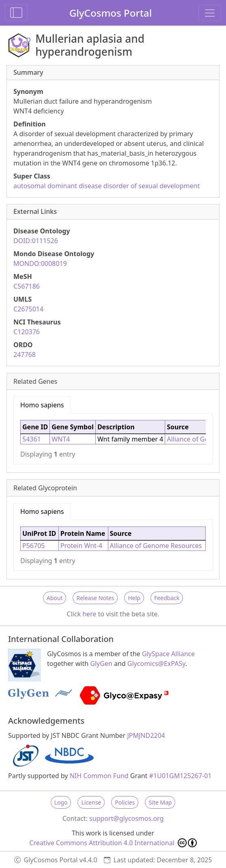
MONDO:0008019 (40, 263)
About (55, 598)
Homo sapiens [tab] (42, 405)
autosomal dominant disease (58, 186)
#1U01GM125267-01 (181, 776)
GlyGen (101, 664)
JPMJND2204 (146, 735)
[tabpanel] (113, 439)
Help (134, 598)
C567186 (27, 286)
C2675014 (28, 309)
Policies (125, 802)
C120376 (27, 332)
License (91, 802)
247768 (25, 355)
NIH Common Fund (99, 776)
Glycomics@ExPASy (156, 664)
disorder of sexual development (152, 186)
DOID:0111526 (36, 241)
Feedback (167, 598)
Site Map (160, 802)
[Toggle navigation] (210, 13)
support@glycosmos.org (126, 818)
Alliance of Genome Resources (156, 546)
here (89, 614)
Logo (61, 802)
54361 (32, 439)
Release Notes (95, 598)
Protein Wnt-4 (81, 546)
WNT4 (61, 439)
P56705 (33, 546)
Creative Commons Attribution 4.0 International (113, 843)
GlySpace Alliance (169, 654)
